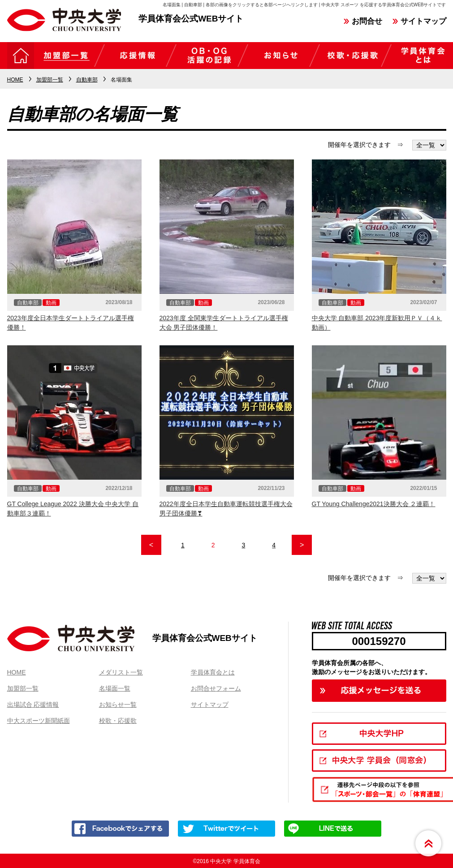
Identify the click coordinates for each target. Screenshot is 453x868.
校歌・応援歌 (118, 721)
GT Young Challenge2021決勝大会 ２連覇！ (374, 504)
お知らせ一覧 (118, 705)
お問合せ (367, 21)
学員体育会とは (213, 672)
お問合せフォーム (216, 688)
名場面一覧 (115, 688)
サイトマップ (423, 21)
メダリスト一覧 (121, 672)
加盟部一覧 (23, 688)
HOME (17, 672)
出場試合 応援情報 (33, 705)
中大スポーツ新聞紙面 (39, 721)
